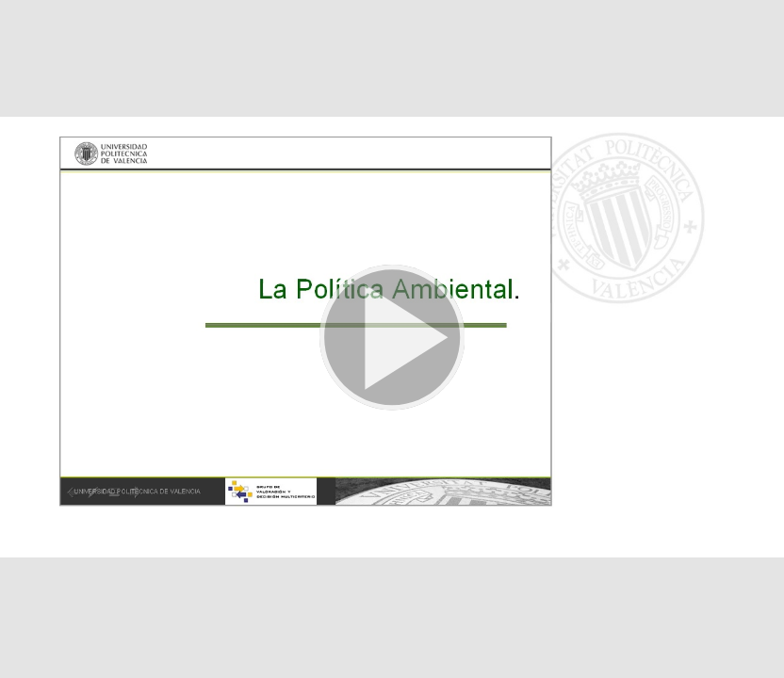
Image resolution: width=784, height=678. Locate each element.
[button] (392, 339)
